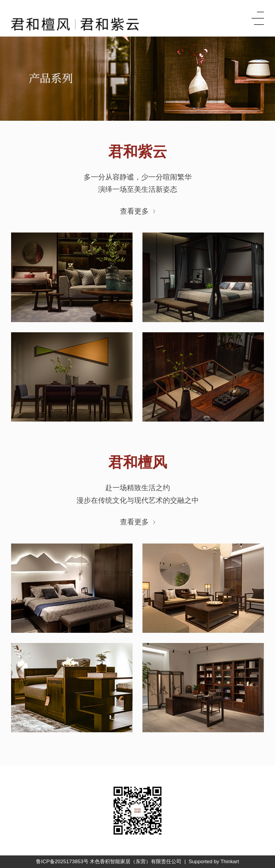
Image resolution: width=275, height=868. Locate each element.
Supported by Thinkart (214, 862)
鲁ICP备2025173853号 (62, 862)
